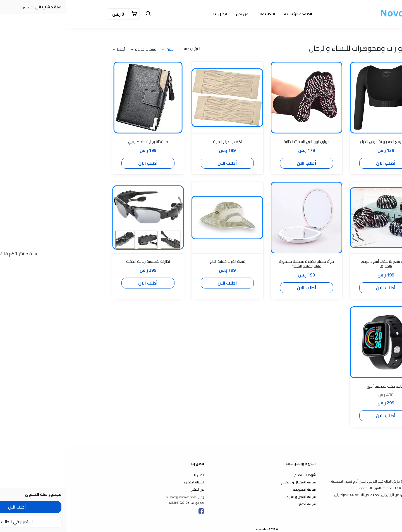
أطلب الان (320, 163)
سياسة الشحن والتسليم (235, 497)
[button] (82, 14)
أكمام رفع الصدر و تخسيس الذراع (320, 142)
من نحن (176, 14)
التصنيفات (200, 14)
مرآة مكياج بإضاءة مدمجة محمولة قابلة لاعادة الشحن (241, 264)
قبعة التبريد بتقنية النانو (161, 262)
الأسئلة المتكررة (128, 482)
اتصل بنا (154, 14)
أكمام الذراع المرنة (161, 142)
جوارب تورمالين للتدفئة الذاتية (241, 142)
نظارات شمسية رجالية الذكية (82, 262)
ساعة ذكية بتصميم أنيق (320, 386)
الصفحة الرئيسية (232, 14)
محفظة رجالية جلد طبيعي (82, 142)
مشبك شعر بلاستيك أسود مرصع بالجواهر (320, 264)
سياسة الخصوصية (239, 489)
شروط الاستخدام (239, 475)
